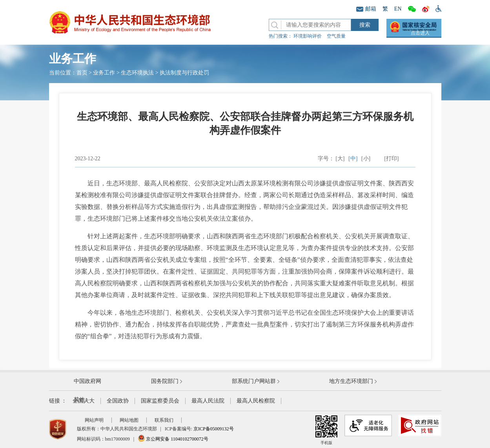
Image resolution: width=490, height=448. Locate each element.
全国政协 (118, 401)
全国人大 (84, 401)
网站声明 (94, 420)
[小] (366, 159)
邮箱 (366, 9)
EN (398, 9)
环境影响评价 (308, 36)
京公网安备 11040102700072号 (173, 439)
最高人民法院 (208, 401)
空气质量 (336, 36)
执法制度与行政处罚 (184, 73)
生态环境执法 (137, 73)
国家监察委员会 (160, 401)
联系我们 (164, 420)
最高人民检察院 (256, 401)
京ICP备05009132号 (214, 429)
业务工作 (104, 73)
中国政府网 (87, 381)
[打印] (391, 159)
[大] (340, 159)
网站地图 (129, 420)
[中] (353, 159)
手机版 (326, 430)
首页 (82, 73)
